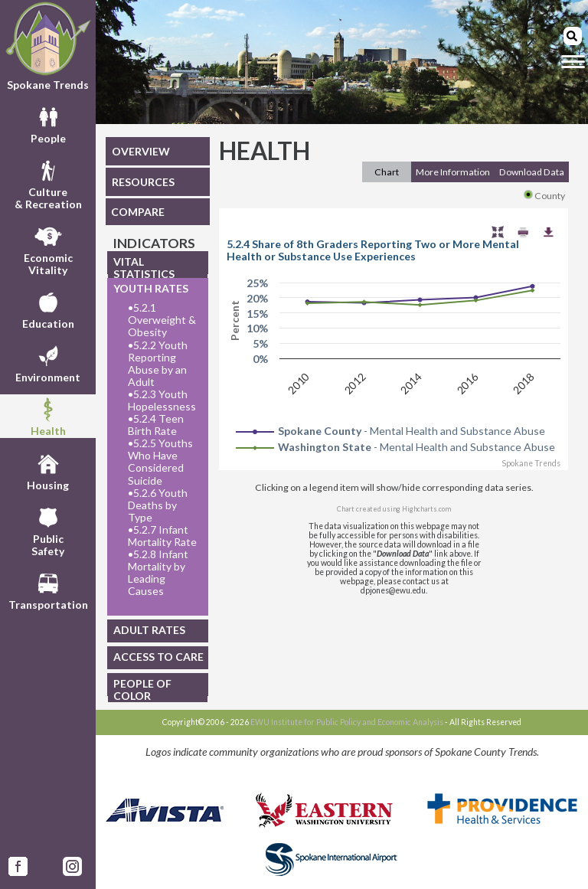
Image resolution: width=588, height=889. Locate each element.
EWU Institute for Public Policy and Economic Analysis (347, 722)
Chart (387, 172)
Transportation (48, 590)
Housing (48, 470)
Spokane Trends (48, 46)
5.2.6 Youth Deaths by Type (158, 505)
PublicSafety (48, 530)
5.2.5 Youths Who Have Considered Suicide (160, 462)
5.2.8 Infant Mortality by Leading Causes (158, 573)
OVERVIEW (141, 151)
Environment (48, 362)
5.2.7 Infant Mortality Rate (162, 536)
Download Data (532, 172)
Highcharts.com (426, 509)
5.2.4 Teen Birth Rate (156, 425)
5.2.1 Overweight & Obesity (162, 320)
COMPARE (138, 212)
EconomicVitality (48, 249)
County (544, 196)
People (48, 123)
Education (48, 309)
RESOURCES (143, 182)
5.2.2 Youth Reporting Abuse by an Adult (158, 364)
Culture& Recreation (48, 183)
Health (48, 416)
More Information (453, 172)
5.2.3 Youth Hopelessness (162, 400)
